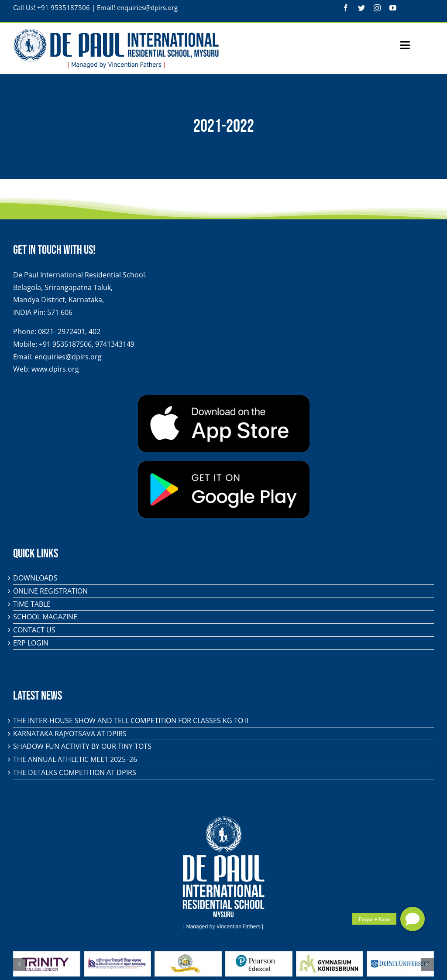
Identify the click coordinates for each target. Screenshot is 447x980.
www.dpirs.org (55, 369)
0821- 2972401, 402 (69, 331)
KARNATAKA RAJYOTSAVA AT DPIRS (70, 734)
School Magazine (45, 617)
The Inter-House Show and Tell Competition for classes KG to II (131, 720)
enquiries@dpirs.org (147, 7)
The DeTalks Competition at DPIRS (75, 772)
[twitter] (361, 8)
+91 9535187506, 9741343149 (87, 344)
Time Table (32, 604)
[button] (413, 919)
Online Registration (50, 591)
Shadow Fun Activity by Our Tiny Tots (82, 746)
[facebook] (346, 8)
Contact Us (34, 630)
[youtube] (393, 8)
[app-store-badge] (224, 399)
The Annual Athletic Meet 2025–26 (75, 759)
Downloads (35, 578)
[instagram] (377, 8)
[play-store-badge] (224, 464)
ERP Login (31, 643)
